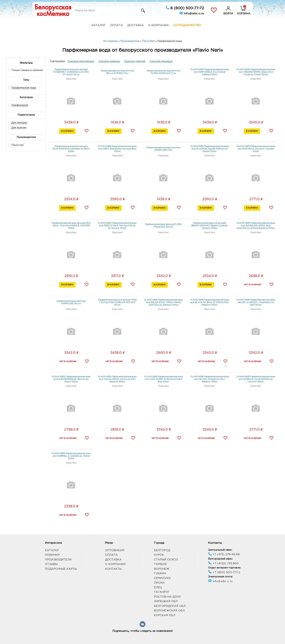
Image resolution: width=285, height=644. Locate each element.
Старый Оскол (166, 560)
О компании (158, 25)
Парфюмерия (20, 105)
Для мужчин (19, 128)
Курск (159, 555)
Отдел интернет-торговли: (224, 568)
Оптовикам (115, 550)
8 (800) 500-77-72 (185, 8)
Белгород (162, 550)
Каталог (99, 25)
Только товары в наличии (25, 70)
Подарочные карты (61, 569)
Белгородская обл (170, 606)
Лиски (159, 583)
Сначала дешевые (161, 61)
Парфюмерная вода (24, 88)
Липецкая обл (166, 601)
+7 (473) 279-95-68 (224, 554)
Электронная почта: (220, 577)
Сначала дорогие (135, 61)
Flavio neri (16, 145)
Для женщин (19, 123)
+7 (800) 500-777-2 (224, 572)
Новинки (52, 555)
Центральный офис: (220, 550)
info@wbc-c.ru (192, 13)
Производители (58, 560)
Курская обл (165, 615)
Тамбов (160, 564)
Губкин (160, 573)
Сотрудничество (187, 25)
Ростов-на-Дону (167, 597)
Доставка (136, 25)
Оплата (117, 25)
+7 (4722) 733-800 (223, 563)
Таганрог (162, 592)
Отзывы (51, 564)
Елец (158, 587)
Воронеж (162, 569)
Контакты (113, 569)
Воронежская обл (169, 611)
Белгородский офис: (220, 559)
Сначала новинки (109, 61)
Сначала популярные (81, 61)
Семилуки (162, 578)
